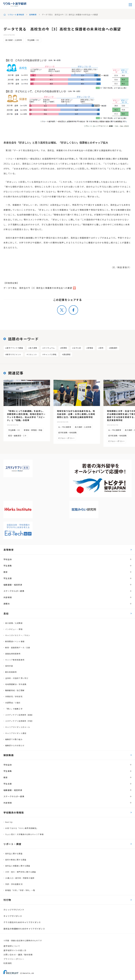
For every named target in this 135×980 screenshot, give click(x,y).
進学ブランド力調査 (15, 348)
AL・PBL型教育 (65, 427)
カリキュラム (49, 348)
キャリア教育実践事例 (15, 660)
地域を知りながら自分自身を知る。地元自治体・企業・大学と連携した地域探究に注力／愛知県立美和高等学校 (76, 414)
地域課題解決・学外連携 (16, 684)
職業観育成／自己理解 (15, 690)
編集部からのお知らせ (15, 745)
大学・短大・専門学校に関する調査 (21, 872)
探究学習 (9, 666)
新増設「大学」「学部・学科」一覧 (20, 890)
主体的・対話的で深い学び (17, 678)
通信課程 (67, 354)
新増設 (90, 348)
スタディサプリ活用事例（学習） (20, 721)
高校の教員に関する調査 (16, 860)
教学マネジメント (14, 354)
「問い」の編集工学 (14, 709)
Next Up (9, 822)
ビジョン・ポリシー (66, 438)
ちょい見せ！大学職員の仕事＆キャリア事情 (24, 834)
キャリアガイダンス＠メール (18, 727)
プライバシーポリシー (14, 959)
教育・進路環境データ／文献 (18, 647)
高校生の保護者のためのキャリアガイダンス (24, 929)
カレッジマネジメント (14, 910)
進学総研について (12, 946)
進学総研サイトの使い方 (15, 950)
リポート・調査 (12, 844)
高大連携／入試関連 (14, 623)
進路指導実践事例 (13, 654)
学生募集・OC (33, 40)
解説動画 (9, 755)
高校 (6, 613)
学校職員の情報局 (14, 812)
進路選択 (114, 348)
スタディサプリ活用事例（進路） (20, 715)
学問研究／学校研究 (14, 696)
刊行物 (7, 900)
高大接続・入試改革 (14, 40)
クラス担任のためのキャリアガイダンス (22, 922)
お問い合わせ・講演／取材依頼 (18, 955)
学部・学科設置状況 (14, 884)
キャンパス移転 (50, 354)
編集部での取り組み (14, 739)
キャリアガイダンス (13, 916)
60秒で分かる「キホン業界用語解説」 (22, 828)
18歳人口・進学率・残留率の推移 (20, 878)
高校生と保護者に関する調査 (18, 866)
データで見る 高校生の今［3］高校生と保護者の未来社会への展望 (38, 288)
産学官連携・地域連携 (67, 432)
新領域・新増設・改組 (33, 430)
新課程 (64, 348)
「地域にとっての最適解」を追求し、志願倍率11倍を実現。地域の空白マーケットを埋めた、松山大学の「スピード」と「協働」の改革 (26, 416)
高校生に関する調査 (14, 853)
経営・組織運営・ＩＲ (17, 436)
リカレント (32, 354)
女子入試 (77, 348)
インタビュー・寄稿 (14, 629)
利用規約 (8, 963)
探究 (102, 348)
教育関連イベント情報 (15, 641)
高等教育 (33, 14)
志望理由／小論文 (13, 703)
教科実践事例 (11, 672)
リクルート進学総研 (16, 14)
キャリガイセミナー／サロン (18, 635)
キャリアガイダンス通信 (16, 733)
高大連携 (33, 348)
